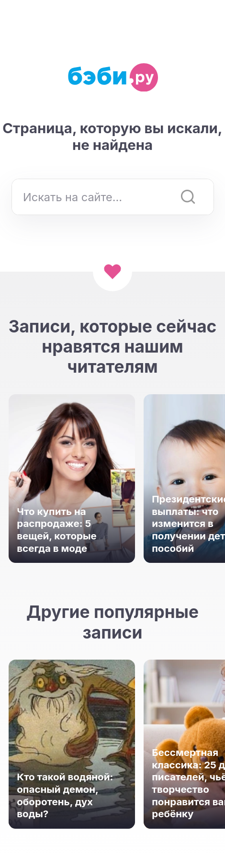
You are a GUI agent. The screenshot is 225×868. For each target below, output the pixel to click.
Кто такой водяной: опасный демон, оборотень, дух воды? (65, 795)
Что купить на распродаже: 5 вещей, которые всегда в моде (57, 530)
